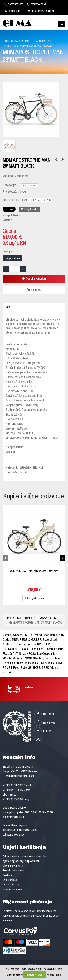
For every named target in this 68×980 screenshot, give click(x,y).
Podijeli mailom (30, 209)
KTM (62, 635)
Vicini (54, 668)
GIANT (14, 654)
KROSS (31, 654)
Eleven (49, 649)
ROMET (7, 668)
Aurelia (7, 635)
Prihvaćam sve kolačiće (35, 975)
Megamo (18, 658)
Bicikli (25, 41)
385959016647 (37, 4)
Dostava (7, 875)
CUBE (26, 649)
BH (13, 644)
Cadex (7, 640)
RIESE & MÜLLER (30, 640)
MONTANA (31, 658)
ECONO (7, 672)
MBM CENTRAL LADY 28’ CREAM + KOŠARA (34, 571)
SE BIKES (34, 668)
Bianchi (20, 644)
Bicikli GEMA (10, 41)
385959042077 (14, 11)
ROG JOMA (55, 663)
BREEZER (44, 644)
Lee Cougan (45, 654)
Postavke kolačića (54, 975)
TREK (45, 668)
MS (41, 658)
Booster (31, 644)
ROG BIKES (39, 663)
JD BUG (29, 635)
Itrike (22, 654)
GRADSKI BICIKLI (42, 41)
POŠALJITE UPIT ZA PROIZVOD (37, 200)
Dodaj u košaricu (34, 279)
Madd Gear (42, 635)
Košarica (34, 290)
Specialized (50, 640)
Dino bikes (37, 649)
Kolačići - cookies (12, 889)
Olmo (48, 658)
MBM (24, 192)
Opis (8, 307)
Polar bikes (17, 663)
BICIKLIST (45, 714)
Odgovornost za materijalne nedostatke (24, 856)
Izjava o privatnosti (13, 866)
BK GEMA (45, 723)
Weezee (17, 635)
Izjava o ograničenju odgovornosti (21, 861)
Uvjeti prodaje (10, 880)
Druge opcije (12, 258)
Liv (55, 654)
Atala (6, 644)
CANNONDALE (12, 649)
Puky (28, 663)
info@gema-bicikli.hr (41, 11)
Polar (6, 663)
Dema (54, 635)
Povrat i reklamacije (13, 870)
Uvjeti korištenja (11, 884)
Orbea (56, 658)
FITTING (44, 731)
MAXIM (7, 658)
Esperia (59, 649)
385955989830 (14, 4)
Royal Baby (20, 668)
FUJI (5, 654)
